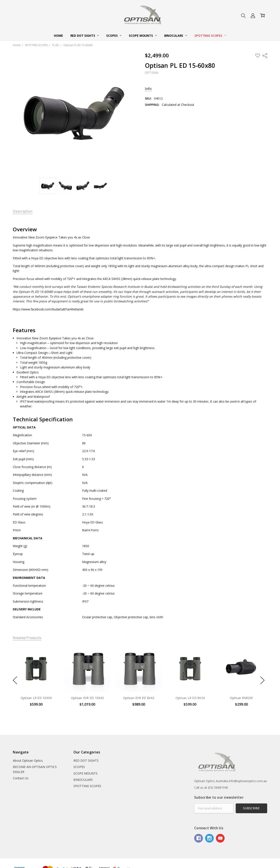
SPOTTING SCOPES (210, 36)
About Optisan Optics (28, 761)
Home (58, 36)
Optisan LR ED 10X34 (36, 698)
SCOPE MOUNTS (143, 36)
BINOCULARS (176, 36)
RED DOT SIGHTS (85, 36)
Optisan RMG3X (241, 698)
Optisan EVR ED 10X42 (87, 698)
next (262, 680)
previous (15, 680)
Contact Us (21, 778)
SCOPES (114, 36)
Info (148, 89)
